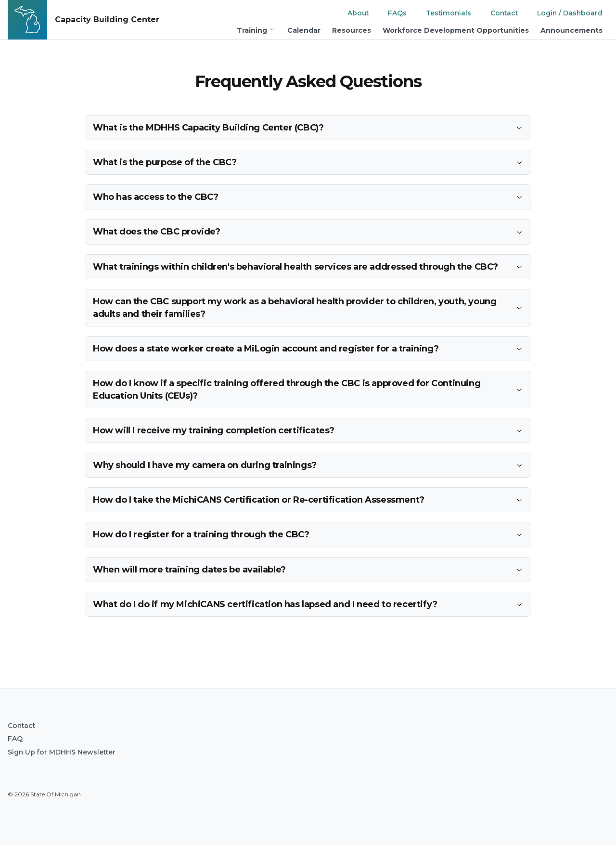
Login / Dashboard (570, 13)
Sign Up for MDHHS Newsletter (62, 752)
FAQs (397, 13)
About (358, 13)
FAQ (15, 739)
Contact (504, 13)
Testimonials (449, 13)
